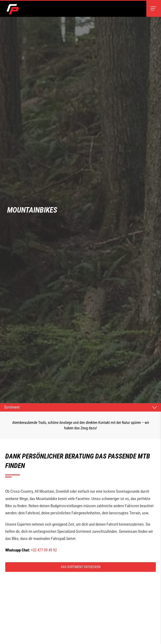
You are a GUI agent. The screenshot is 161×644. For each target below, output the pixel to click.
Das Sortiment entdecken (81, 567)
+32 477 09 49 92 (44, 550)
